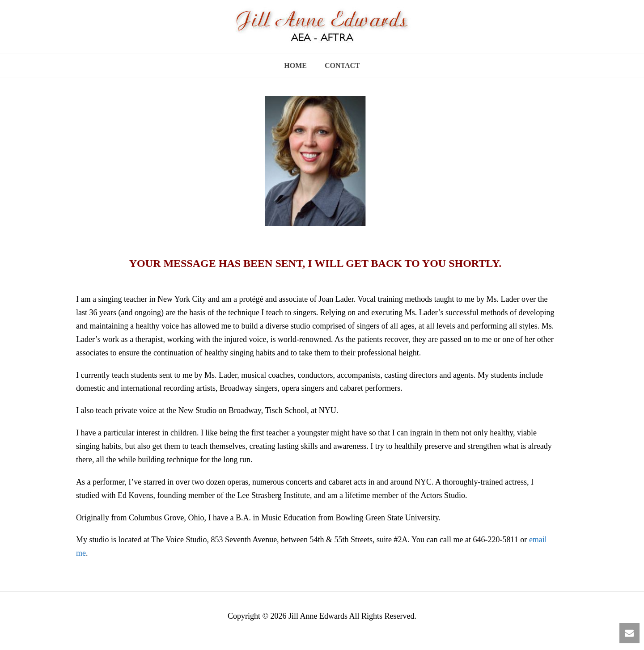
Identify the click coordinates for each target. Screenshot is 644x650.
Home (295, 65)
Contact (342, 65)
